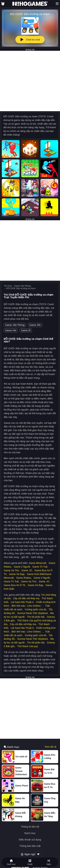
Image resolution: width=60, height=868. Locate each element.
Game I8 (26, 330)
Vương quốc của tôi (36, 609)
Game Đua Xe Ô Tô (15, 585)
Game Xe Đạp (17, 574)
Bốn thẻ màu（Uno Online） (27, 606)
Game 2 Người (22, 567)
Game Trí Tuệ (40, 567)
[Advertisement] (30, 81)
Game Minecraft (37, 563)
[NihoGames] (30, 4)
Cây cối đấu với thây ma (26, 598)
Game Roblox (24, 578)
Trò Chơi (8, 286)
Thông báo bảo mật (30, 846)
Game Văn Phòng (23, 286)
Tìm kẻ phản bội (36, 617)
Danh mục (30, 833)
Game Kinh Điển (36, 574)
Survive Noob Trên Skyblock (33, 613)
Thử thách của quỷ (28, 620)
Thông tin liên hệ (30, 827)
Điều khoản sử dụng (30, 840)
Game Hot (11, 330)
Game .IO (27, 570)
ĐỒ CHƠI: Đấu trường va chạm (21, 288)
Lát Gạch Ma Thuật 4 (22, 602)
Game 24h (35, 325)
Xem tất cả (50, 747)
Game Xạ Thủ (11, 570)
